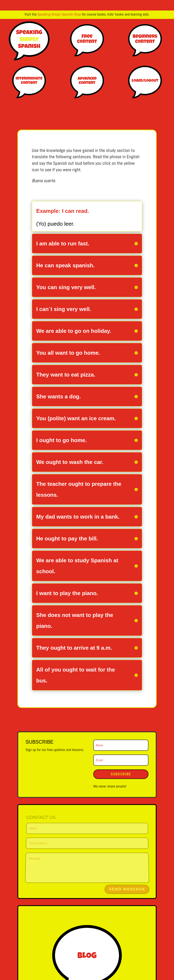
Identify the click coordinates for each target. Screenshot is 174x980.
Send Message (127, 890)
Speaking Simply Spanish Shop (59, 14)
